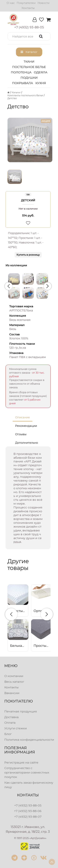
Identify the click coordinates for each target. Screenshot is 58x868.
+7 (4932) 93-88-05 (28, 805)
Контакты (28, 8)
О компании (14, 676)
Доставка (11, 717)
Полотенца (21, 72)
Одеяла (41, 72)
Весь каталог (14, 682)
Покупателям (26, 3)
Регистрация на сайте (21, 762)
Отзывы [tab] (21, 434)
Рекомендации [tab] (26, 426)
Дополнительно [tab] (27, 443)
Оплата (10, 723)
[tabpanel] (28, 498)
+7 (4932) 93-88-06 (28, 811)
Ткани (29, 62)
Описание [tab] (23, 417)
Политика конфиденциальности (29, 740)
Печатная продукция (21, 711)
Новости (44, 3)
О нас (11, 3)
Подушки (29, 78)
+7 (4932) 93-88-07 (28, 817)
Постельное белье (29, 67)
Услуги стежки (16, 728)
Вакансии (12, 693)
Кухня (41, 83)
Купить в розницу (28, 255)
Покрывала (23, 83)
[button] (29, 36)
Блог (8, 734)
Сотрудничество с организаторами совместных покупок (27, 772)
